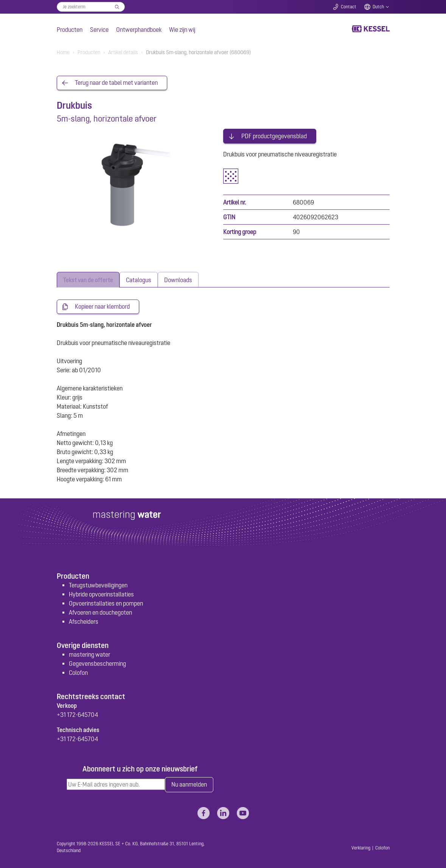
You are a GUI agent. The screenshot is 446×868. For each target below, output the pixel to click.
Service (99, 30)
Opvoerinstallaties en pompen (106, 602)
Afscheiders (84, 620)
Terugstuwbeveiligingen (98, 584)
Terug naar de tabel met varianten (116, 83)
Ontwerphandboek (139, 30)
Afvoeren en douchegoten (100, 611)
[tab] (88, 279)
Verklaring (361, 847)
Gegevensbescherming (97, 662)
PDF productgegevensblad (274, 135)
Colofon (78, 671)
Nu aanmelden (189, 784)
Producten (70, 30)
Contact (349, 7)
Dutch (378, 7)
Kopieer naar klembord (102, 306)
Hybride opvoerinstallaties (101, 593)
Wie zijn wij (182, 30)
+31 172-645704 (77, 713)
